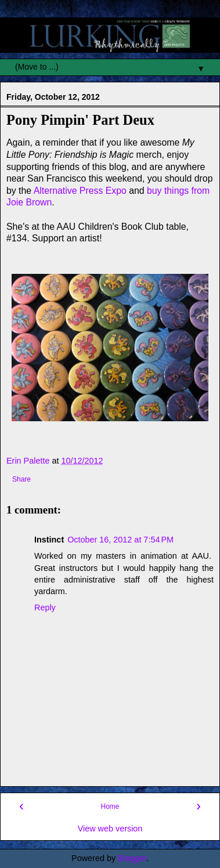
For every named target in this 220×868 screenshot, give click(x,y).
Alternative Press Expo (80, 191)
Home (110, 806)
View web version (110, 829)
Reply (45, 607)
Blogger (132, 858)
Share (21, 479)
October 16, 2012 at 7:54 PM (120, 540)
